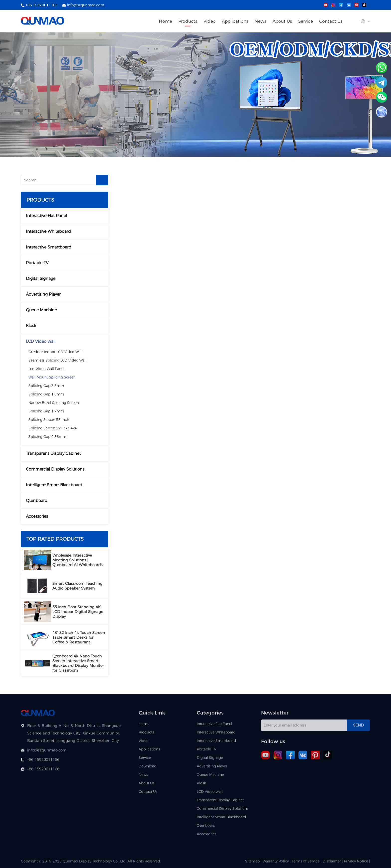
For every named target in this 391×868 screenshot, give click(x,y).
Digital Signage (41, 279)
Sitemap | (253, 863)
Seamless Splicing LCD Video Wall (57, 360)
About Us (282, 21)
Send (358, 727)
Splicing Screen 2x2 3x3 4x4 (53, 428)
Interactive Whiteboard (48, 231)
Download (148, 768)
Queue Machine (41, 310)
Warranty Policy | (277, 863)
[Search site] (353, 22)
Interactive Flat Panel (46, 216)
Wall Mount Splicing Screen (52, 377)
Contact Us (331, 21)
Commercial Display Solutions (55, 469)
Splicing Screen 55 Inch (49, 420)
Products (188, 21)
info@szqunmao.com (86, 5)
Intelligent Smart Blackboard (54, 485)
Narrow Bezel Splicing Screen (54, 403)
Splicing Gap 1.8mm (46, 394)
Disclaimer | (333, 863)
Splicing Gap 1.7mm (46, 411)
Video (210, 21)
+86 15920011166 (42, 5)
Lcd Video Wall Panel (46, 369)
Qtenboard (37, 501)
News (260, 21)
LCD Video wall (41, 341)
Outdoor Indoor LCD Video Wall (55, 352)
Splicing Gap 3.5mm (46, 386)
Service (306, 21)
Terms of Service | (307, 863)
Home (165, 21)
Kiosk (31, 326)
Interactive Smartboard (49, 247)
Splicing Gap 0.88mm (47, 437)
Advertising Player (43, 294)
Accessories (37, 516)
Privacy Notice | (357, 863)
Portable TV (37, 263)
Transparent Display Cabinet (53, 453)
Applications (235, 21)
